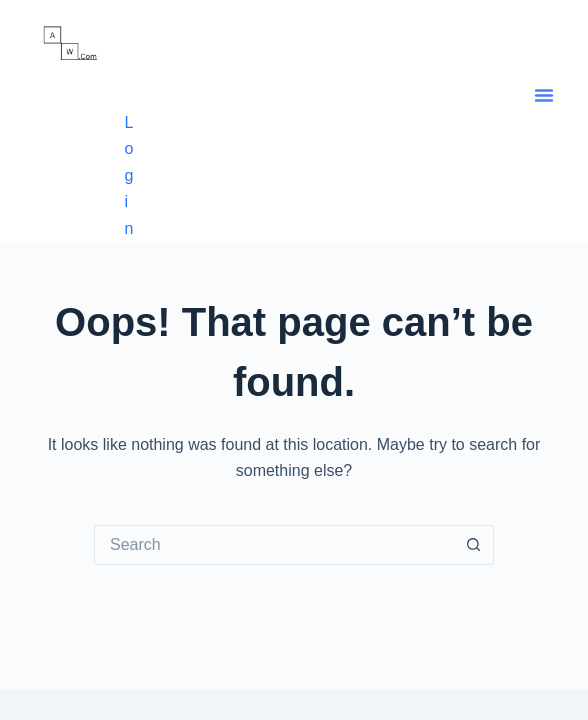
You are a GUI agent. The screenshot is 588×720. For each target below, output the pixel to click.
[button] (544, 95)
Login (128, 175)
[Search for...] (274, 545)
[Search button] (474, 545)
